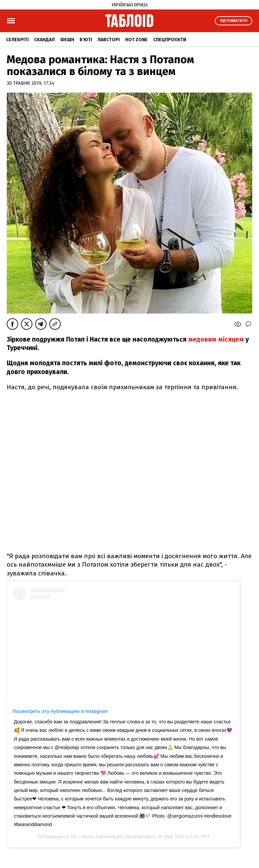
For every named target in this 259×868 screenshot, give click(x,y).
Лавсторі (109, 40)
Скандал (44, 40)
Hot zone (136, 40)
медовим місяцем (215, 339)
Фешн (67, 40)
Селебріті (17, 40)
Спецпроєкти (170, 40)
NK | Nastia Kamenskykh (97, 837)
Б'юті (86, 40)
